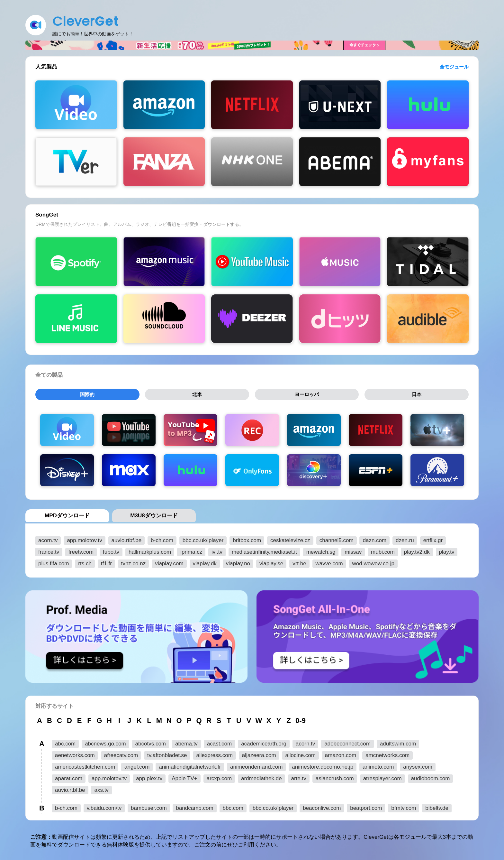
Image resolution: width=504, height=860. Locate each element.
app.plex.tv (149, 777)
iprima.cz (191, 551)
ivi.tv (217, 551)
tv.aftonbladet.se (167, 754)
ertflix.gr (433, 539)
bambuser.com (149, 807)
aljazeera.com (259, 754)
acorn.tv (48, 539)
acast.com (219, 742)
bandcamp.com (194, 807)
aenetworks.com (75, 754)
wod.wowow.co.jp (373, 562)
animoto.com (378, 766)
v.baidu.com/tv (104, 807)
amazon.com (341, 754)
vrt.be (299, 562)
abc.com (65, 742)
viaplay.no (238, 562)
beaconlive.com (322, 807)
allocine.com (300, 754)
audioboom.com (431, 777)
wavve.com (329, 562)
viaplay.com (169, 562)
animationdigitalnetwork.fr (190, 766)
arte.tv (299, 777)
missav (353, 551)
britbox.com (247, 539)
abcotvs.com (151, 742)
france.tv (49, 551)
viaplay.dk (205, 562)
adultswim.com (398, 742)
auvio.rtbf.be (127, 539)
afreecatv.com (121, 754)
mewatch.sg (321, 551)
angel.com (137, 766)
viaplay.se (271, 562)
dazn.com (374, 539)
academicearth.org (264, 742)
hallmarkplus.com (150, 551)
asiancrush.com (335, 777)
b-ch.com (162, 539)
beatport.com (366, 807)
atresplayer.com (382, 777)
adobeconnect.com (347, 742)
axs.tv (101, 789)
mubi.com (383, 551)
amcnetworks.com (387, 754)
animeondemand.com (256, 766)
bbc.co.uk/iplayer (203, 539)
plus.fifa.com (54, 562)
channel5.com (337, 539)
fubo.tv (111, 551)
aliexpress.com (214, 754)
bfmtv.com (404, 807)
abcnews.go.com (105, 742)
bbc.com (233, 807)
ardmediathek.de (261, 777)
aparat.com (69, 777)
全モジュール (454, 67)
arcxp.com (219, 777)
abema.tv (186, 742)
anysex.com (418, 766)
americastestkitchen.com (85, 766)
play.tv (447, 551)
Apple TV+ (184, 777)
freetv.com (81, 551)
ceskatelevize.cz (290, 539)
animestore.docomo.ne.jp (323, 766)
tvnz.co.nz (134, 562)
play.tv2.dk (417, 551)
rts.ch (85, 562)
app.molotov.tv (84, 539)
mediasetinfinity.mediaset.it (264, 551)
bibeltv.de (437, 807)
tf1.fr (106, 562)
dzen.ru (405, 539)
